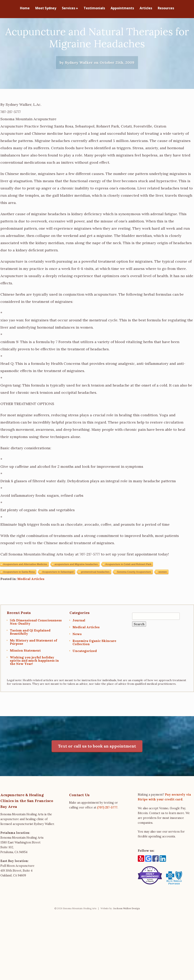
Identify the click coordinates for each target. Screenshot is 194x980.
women (163, 592)
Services (70, 8)
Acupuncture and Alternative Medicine (25, 584)
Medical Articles (31, 599)
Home (25, 8)
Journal (79, 640)
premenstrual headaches (95, 592)
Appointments (122, 8)
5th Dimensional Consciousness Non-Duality (36, 642)
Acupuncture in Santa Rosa (19, 592)
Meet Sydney (46, 8)
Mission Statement (25, 670)
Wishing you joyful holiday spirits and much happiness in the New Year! (34, 680)
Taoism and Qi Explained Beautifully (30, 652)
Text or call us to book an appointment (97, 766)
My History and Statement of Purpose (33, 662)
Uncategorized (85, 671)
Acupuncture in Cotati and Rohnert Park (128, 584)
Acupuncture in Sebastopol (58, 592)
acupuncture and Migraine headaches (76, 584)
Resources (166, 8)
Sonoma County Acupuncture (134, 592)
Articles (146, 8)
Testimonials (94, 8)
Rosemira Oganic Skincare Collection (94, 662)
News (77, 654)
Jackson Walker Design (126, 928)
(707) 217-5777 (107, 827)
